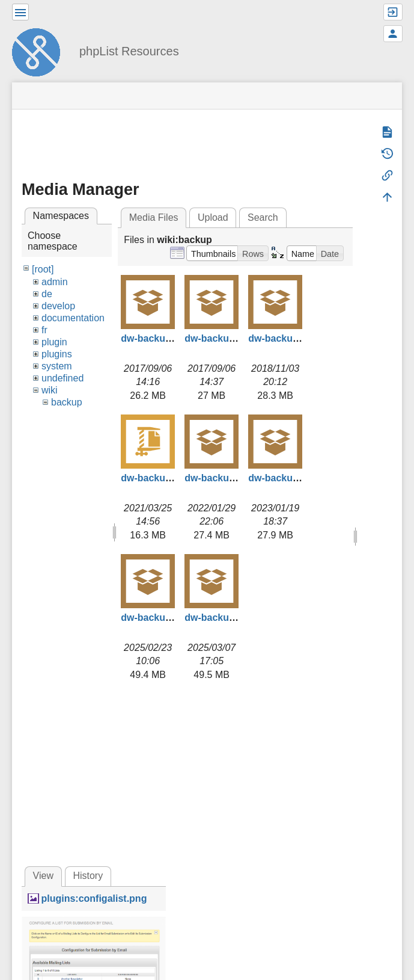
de (47, 294)
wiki (50, 390)
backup (67, 402)
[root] (43, 269)
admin (55, 282)
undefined (62, 378)
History (88, 876)
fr (44, 330)
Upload (213, 217)
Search (263, 217)
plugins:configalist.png (94, 898)
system (57, 366)
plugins (57, 354)
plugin (54, 342)
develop (58, 306)
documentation (73, 318)
